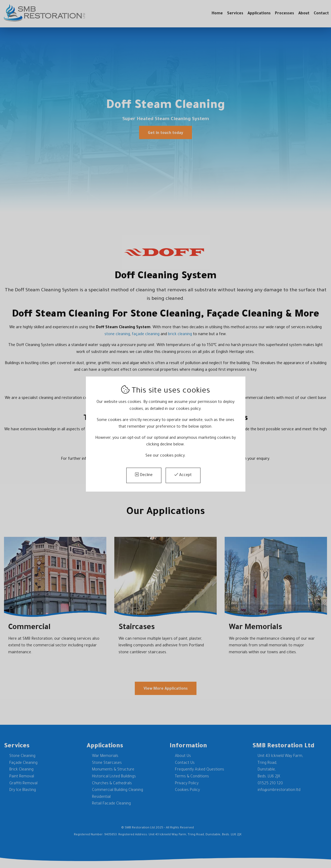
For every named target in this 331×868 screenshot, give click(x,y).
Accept (183, 475)
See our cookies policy (165, 456)
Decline (144, 475)
